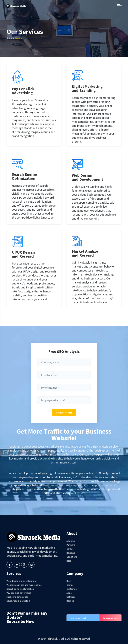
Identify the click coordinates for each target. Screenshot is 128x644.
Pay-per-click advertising (19, 593)
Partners (71, 545)
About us (71, 541)
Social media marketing (18, 601)
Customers (72, 589)
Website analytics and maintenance (24, 585)
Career (70, 549)
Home (9, 38)
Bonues (70, 601)
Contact (70, 585)
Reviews (71, 553)
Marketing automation (17, 597)
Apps (69, 593)
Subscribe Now (110, 618)
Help (69, 561)
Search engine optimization (20, 589)
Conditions (72, 557)
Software (71, 597)
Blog (69, 581)
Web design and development (21, 581)
